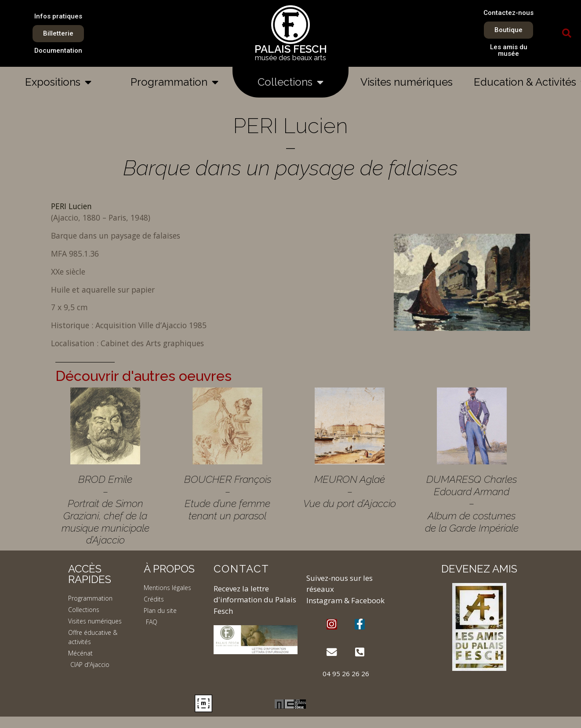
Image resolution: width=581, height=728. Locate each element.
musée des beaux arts (290, 58)
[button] (566, 33)
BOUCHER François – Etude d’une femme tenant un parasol (228, 497)
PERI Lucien (71, 206)
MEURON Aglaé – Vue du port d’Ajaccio (350, 491)
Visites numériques (407, 82)
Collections (290, 82)
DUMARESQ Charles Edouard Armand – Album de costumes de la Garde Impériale (472, 503)
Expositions (58, 82)
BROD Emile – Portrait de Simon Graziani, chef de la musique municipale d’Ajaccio (105, 509)
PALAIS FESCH (291, 49)
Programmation (174, 82)
